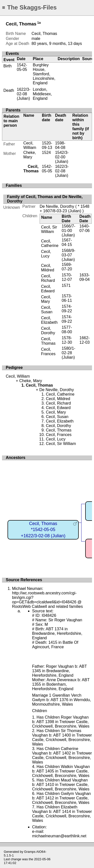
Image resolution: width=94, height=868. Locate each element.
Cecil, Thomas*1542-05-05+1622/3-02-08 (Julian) (43, 530)
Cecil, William (30, 145)
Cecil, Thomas (48, 341)
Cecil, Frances (48, 352)
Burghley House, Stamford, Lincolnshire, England (44, 74)
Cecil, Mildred (48, 268)
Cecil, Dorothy (48, 331)
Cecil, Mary (46, 299)
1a (39, 23)
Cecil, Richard (48, 278)
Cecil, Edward (48, 289)
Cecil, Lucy (46, 254)
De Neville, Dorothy (57, 206)
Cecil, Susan (47, 310)
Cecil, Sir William (49, 229)
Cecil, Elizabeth (49, 320)
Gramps (30, 852)
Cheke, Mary (30, 155)
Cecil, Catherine (50, 243)
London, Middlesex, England (42, 94)
